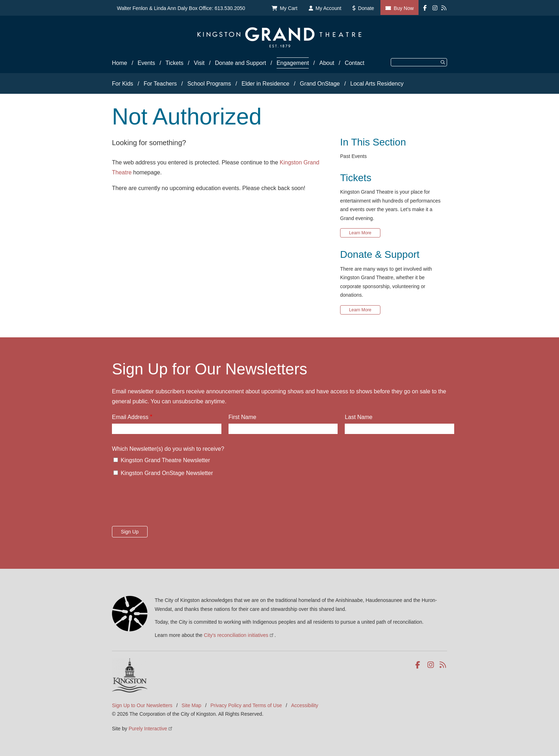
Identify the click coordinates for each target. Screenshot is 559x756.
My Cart (289, 8)
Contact (355, 63)
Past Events (353, 156)
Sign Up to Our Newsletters (142, 705)
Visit (199, 63)
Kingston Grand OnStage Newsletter (167, 473)
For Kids (123, 84)
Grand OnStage (320, 84)
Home (120, 63)
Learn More (360, 233)
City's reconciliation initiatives (239, 635)
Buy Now (404, 8)
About (327, 63)
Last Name (358, 417)
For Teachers (160, 84)
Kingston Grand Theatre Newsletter (165, 460)
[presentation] (166, 504)
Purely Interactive (151, 729)
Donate (366, 8)
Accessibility (304, 705)
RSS (443, 665)
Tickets (174, 63)
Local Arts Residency (377, 84)
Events (146, 63)
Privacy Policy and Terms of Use (246, 705)
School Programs (209, 84)
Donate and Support (240, 63)
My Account (328, 8)
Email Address (130, 417)
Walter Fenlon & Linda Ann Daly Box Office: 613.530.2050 (181, 8)
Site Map (191, 705)
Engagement (293, 63)
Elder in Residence (265, 84)
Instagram (431, 665)
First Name (242, 417)
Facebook (419, 665)
